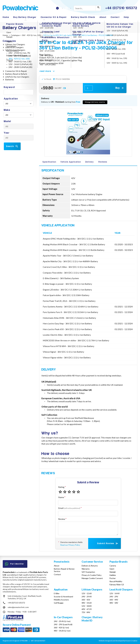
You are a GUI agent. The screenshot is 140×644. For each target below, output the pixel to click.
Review (62, 519)
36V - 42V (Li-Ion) (61, 628)
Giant (112, 569)
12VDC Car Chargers (15, 50)
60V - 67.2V (87, 609)
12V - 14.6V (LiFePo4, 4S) (20, 64)
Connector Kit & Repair (54, 17)
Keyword (9, 87)
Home (6, 17)
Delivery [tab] (89, 162)
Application (11, 99)
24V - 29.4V (87, 597)
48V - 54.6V (87, 603)
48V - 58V (114, 603)
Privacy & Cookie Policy (92, 575)
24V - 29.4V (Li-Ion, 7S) (19, 53)
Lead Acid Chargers (14, 47)
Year (7, 133)
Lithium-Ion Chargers (15, 44)
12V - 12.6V (87, 593)
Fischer (113, 578)
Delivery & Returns (90, 566)
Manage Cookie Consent (92, 578)
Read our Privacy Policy (70, 545)
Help (126, 17)
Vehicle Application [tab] (71, 162)
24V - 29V (114, 597)
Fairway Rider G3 (117, 585)
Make (7, 110)
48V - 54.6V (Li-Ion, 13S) (20, 61)
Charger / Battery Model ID (92, 619)
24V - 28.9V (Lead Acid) (20, 56)
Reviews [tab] (103, 162)
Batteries (10, 79)
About (103, 17)
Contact (115, 17)
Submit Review (108, 543)
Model (7, 121)
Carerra (113, 566)
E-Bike (57, 593)
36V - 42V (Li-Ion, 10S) (19, 59)
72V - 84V (86, 612)
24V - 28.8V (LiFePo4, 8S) (20, 67)
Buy (120, 88)
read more (48, 71)
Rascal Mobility (116, 581)
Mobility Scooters (61, 600)
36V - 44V (114, 600)
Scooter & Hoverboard (63, 597)
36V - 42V (86, 600)
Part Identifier (14, 564)
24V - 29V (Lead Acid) (63, 624)
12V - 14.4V (115, 593)
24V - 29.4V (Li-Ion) (62, 621)
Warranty (86, 569)
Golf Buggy (59, 603)
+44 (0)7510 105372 (16, 603)
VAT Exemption (88, 572)
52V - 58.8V (87, 606)
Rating (61, 487)
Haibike (113, 575)
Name (61, 497)
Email (69, 508)
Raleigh (113, 572)
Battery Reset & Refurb (16, 74)
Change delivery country (95, 102)
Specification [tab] (49, 162)
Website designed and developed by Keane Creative (118, 641)
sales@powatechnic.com (18, 607)
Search (12, 146)
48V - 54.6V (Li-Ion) (62, 631)
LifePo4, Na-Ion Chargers (17, 77)
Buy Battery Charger (25, 17)
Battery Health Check (83, 17)
